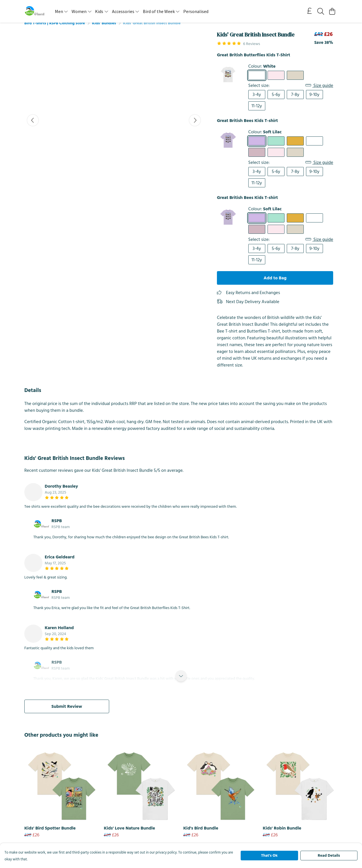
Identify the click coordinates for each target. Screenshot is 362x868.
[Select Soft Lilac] (257, 148)
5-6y (276, 101)
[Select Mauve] (257, 159)
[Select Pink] (276, 82)
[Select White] (257, 82)
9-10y (314, 101)
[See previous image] (33, 127)
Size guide (319, 92)
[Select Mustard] (295, 148)
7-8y (295, 101)
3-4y (257, 101)
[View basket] (332, 11)
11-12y (257, 113)
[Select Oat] (295, 82)
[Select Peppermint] (276, 148)
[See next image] (195, 127)
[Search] (321, 11)
